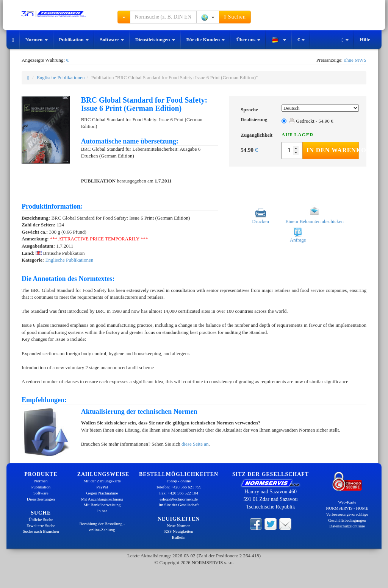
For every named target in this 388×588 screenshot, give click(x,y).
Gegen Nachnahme (102, 493)
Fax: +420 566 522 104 (179, 493)
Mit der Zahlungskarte (102, 481)
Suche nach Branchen (41, 531)
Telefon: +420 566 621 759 (179, 487)
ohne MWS (355, 60)
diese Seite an (195, 444)
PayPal (102, 487)
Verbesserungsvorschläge (347, 514)
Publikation (74, 40)
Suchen (235, 17)
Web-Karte (347, 502)
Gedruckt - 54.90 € (311, 121)
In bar (102, 511)
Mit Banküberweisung (102, 505)
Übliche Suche (41, 519)
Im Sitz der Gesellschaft (179, 505)
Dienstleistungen (155, 40)
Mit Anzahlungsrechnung (102, 499)
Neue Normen (179, 526)
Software (112, 40)
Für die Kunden (206, 40)
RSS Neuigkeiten (179, 531)
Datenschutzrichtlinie (347, 526)
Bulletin (179, 537)
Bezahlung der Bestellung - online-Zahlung (102, 527)
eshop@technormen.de (179, 499)
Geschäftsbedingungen (347, 520)
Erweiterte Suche (41, 526)
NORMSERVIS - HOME (347, 508)
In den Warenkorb (333, 150)
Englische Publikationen (61, 77)
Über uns (248, 40)
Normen (37, 40)
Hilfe (365, 40)
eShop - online (178, 481)
